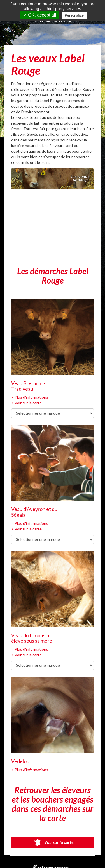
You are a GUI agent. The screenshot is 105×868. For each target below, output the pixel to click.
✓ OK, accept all (40, 15)
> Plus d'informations (30, 397)
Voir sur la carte (53, 842)
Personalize (74, 15)
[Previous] (20, 240)
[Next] (85, 240)
